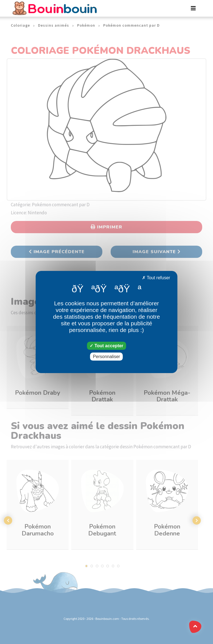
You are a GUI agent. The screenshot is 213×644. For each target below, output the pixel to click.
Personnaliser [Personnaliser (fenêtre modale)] (106, 357)
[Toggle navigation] (193, 8)
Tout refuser (156, 278)
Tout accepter (106, 346)
